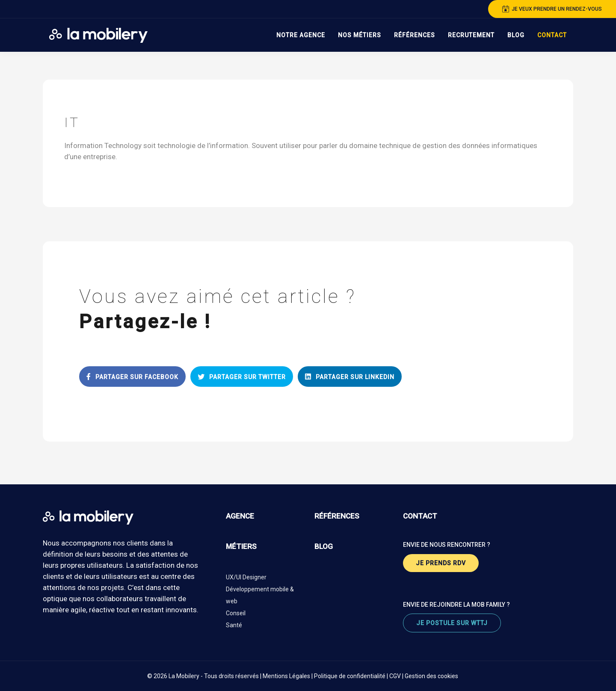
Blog (516, 35)
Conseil (236, 613)
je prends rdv (441, 563)
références (337, 516)
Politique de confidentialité (350, 676)
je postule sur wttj (452, 623)
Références (415, 35)
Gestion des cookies (431, 676)
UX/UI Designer (246, 577)
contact (420, 516)
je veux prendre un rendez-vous (552, 9)
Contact (552, 35)
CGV (395, 676)
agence (240, 516)
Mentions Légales (286, 676)
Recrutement (471, 35)
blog (324, 546)
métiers (241, 546)
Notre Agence (301, 35)
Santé (234, 625)
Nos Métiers (360, 35)
